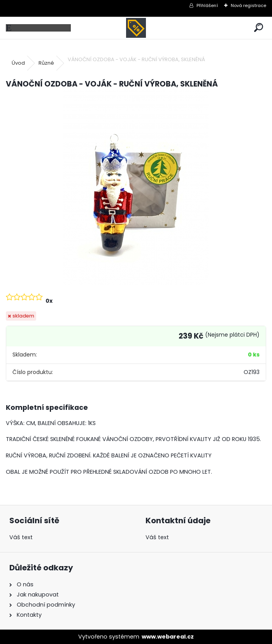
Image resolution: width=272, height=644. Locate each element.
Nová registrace (248, 5)
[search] (259, 28)
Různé (46, 63)
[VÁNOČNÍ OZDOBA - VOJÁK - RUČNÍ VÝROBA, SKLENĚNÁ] (136, 187)
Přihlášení (207, 5)
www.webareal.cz (168, 637)
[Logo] (136, 28)
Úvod (18, 63)
